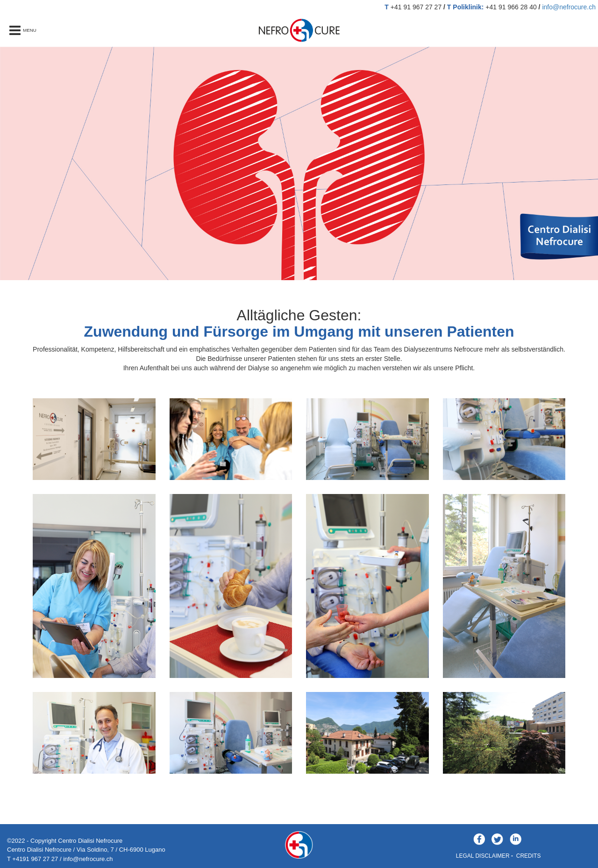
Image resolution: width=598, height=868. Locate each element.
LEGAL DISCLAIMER (483, 856)
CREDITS (529, 856)
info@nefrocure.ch (569, 7)
